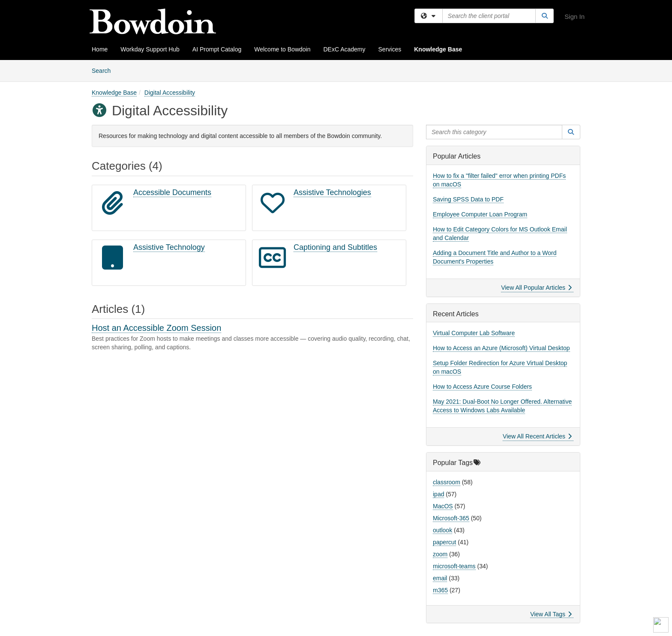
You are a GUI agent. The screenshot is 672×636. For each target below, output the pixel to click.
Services (390, 49)
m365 (440, 590)
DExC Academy (344, 49)
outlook (442, 530)
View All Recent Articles (537, 436)
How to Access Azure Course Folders (482, 387)
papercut (444, 542)
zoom (440, 554)
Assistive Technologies (332, 192)
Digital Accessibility (170, 93)
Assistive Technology (169, 247)
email (440, 578)
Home (100, 49)
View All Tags (551, 614)
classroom (447, 482)
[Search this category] (494, 132)
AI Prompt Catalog (217, 49)
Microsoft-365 (451, 518)
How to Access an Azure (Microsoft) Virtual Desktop (501, 348)
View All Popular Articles (536, 288)
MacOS (443, 506)
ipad (438, 494)
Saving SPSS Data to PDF (468, 199)
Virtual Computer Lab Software (474, 333)
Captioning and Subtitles (335, 247)
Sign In (574, 16)
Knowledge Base (438, 49)
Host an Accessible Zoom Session (156, 328)
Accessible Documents (172, 192)
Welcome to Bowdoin (282, 49)
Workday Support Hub (150, 49)
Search (104, 70)
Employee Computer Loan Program (480, 214)
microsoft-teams (454, 566)
